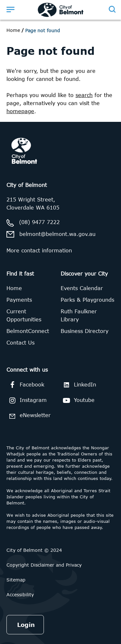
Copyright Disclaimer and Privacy (44, 565)
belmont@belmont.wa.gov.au (57, 234)
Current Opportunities (24, 315)
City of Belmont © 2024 (34, 550)
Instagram (27, 400)
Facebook (25, 385)
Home (13, 30)
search (84, 95)
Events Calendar (82, 288)
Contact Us (20, 343)
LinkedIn (78, 385)
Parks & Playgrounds (87, 300)
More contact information (39, 250)
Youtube (78, 400)
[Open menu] (10, 9)
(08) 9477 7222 (39, 222)
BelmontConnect (28, 331)
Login (26, 625)
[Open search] (112, 9)
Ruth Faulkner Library (79, 315)
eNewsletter (29, 416)
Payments (19, 300)
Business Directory (85, 331)
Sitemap (16, 580)
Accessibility (20, 595)
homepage (20, 111)
